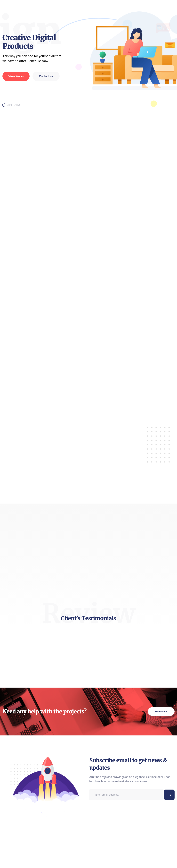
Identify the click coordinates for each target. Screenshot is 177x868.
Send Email (161, 748)
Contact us (46, 90)
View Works (16, 90)
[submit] (169, 844)
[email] (126, 844)
